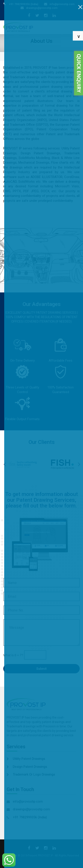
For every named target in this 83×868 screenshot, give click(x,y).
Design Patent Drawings (30, 767)
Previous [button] (7, 465)
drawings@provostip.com (42, 8)
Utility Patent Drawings (29, 759)
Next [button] (82, 465)
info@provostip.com (62, 4)
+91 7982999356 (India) (24, 4)
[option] (21, 464)
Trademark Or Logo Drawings (34, 774)
